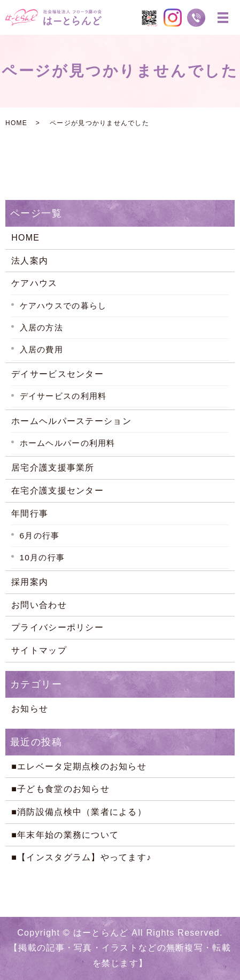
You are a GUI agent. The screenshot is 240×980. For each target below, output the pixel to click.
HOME (16, 123)
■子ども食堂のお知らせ (60, 789)
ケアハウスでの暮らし (63, 306)
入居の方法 (41, 327)
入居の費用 (41, 349)
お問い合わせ (39, 605)
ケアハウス (34, 283)
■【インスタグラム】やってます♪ (81, 857)
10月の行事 (42, 557)
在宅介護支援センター (57, 491)
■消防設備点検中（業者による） (79, 812)
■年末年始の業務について (65, 835)
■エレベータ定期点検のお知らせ (79, 766)
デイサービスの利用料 (63, 396)
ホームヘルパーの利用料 (68, 443)
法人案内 (30, 261)
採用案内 (30, 582)
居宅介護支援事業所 (53, 468)
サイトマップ (39, 650)
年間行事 (30, 514)
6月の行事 (40, 535)
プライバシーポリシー (57, 627)
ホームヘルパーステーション (71, 421)
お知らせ (30, 709)
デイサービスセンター (57, 374)
